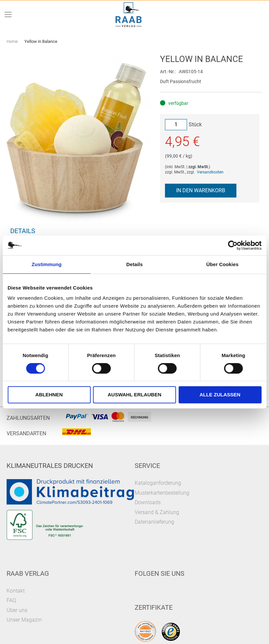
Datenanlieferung (154, 522)
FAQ (11, 600)
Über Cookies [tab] (223, 264)
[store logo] (128, 15)
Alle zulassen (220, 395)
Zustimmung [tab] (47, 264)
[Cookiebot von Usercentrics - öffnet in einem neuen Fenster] (233, 245)
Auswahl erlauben (134, 395)
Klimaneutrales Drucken (50, 466)
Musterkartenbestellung (162, 493)
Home (12, 41)
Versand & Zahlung (157, 512)
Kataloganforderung (158, 483)
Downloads (148, 502)
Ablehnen (49, 395)
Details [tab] (135, 264)
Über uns (17, 610)
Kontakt (16, 591)
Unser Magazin (24, 620)
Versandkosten (210, 172)
